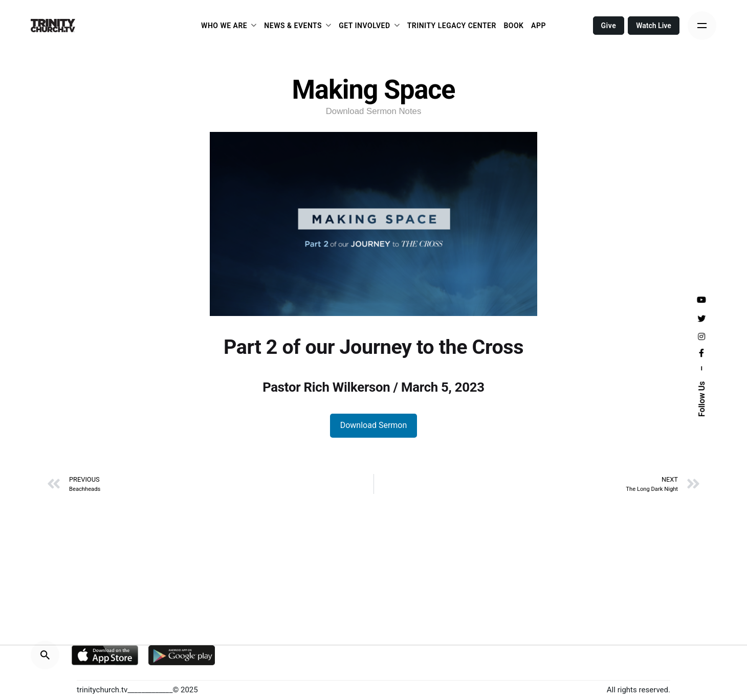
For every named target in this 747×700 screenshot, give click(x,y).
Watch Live (654, 26)
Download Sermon (374, 425)
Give (609, 26)
